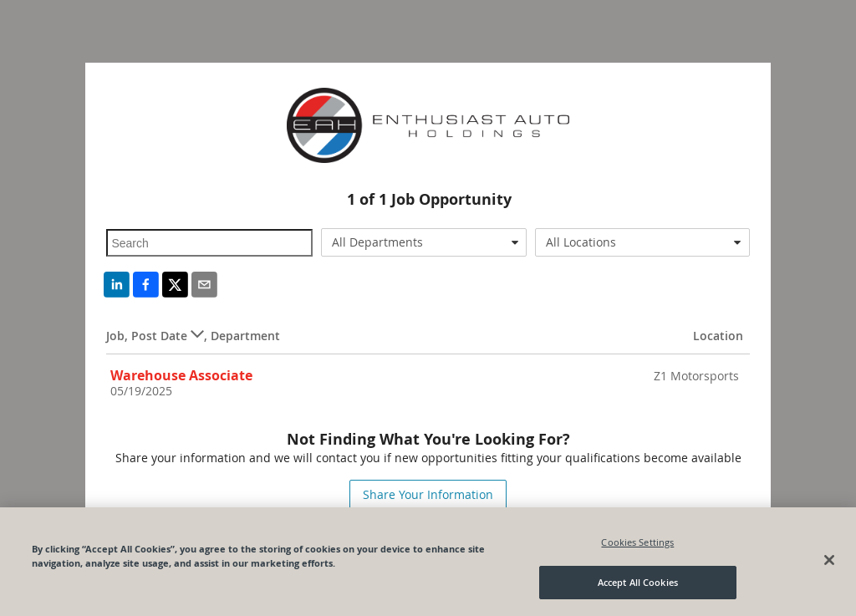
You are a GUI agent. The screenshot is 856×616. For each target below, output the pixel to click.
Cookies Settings (637, 542)
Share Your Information (428, 494)
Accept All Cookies (638, 582)
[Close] (829, 560)
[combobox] (424, 242)
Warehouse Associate (181, 375)
